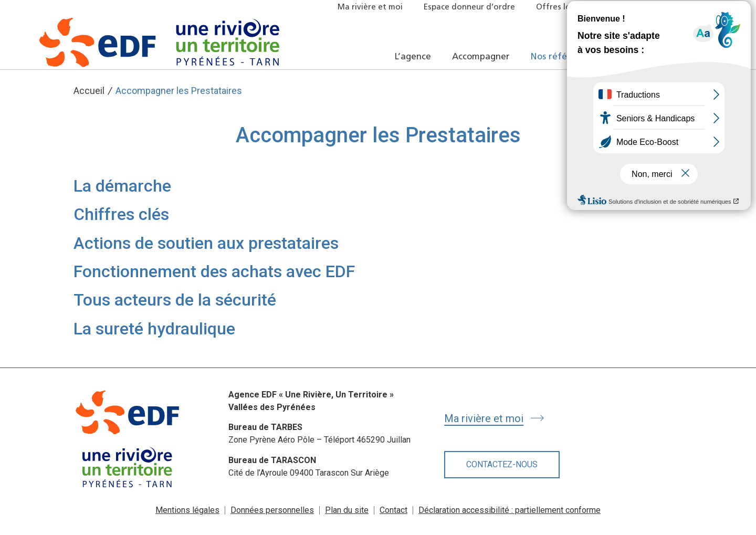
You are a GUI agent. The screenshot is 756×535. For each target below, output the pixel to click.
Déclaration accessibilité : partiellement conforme (510, 510)
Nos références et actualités (591, 57)
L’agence (413, 57)
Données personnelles (272, 510)
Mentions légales (187, 510)
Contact (393, 510)
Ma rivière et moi (370, 8)
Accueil (89, 91)
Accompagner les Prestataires (179, 91)
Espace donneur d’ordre (469, 8)
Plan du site (347, 510)
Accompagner (481, 57)
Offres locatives (567, 8)
